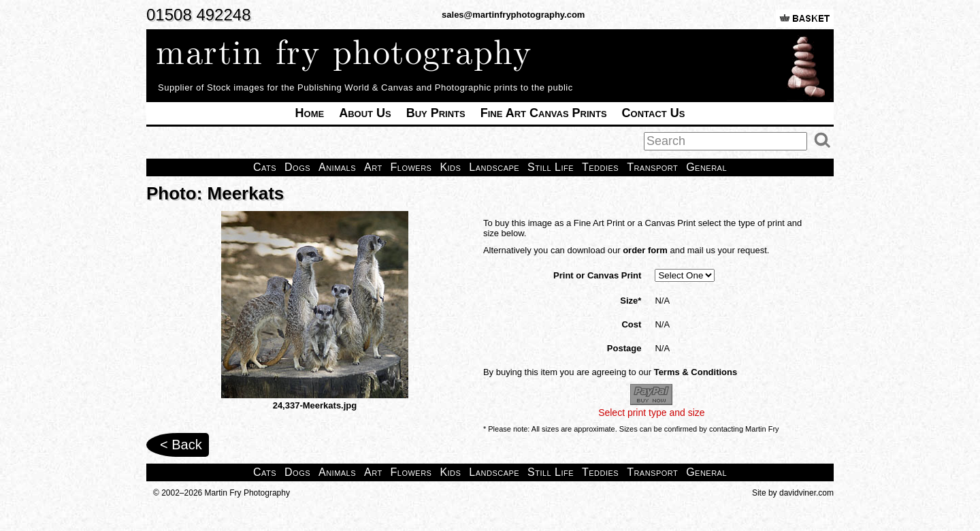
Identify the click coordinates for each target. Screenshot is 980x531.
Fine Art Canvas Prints (544, 113)
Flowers (411, 167)
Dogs (297, 167)
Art (373, 167)
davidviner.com (806, 493)
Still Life (551, 167)
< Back (181, 445)
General (706, 167)
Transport (652, 167)
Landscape (494, 167)
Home (310, 113)
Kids (450, 167)
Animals (337, 167)
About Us (365, 113)
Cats (265, 167)
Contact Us (654, 113)
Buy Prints (436, 113)
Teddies (600, 167)
